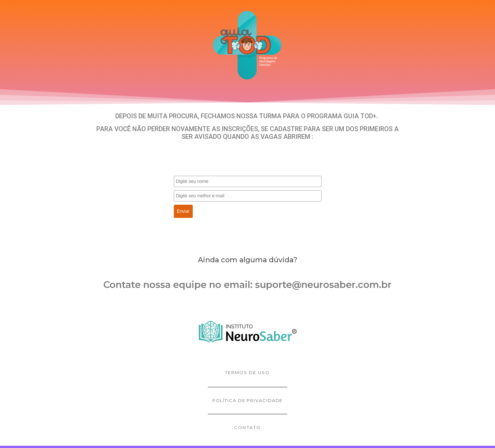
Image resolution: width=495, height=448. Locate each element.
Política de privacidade (248, 400)
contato (248, 427)
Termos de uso (248, 372)
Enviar (183, 211)
